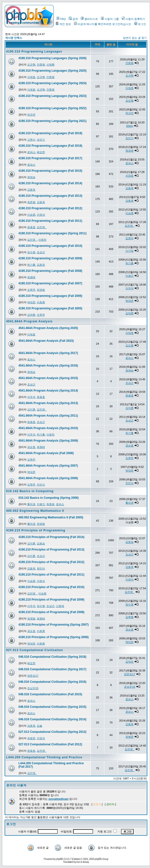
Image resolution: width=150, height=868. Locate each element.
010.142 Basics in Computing (30, 491)
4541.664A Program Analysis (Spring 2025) (48, 328)
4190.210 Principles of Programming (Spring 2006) (54, 637)
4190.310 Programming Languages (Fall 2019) (50, 133)
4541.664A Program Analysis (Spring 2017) (48, 353)
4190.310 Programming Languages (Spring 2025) (52, 71)
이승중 (31, 215)
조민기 (41, 140)
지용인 (41, 504)
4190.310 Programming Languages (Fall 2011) (50, 221)
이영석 (41, 215)
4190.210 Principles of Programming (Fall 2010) (51, 587)
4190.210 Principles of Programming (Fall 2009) (51, 600)
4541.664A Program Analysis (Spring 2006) (48, 478)
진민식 (41, 485)
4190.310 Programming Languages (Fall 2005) (50, 308)
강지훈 (31, 409)
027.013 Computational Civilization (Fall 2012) (50, 744)
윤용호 (31, 227)
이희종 (41, 302)
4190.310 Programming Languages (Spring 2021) (52, 121)
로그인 (140, 24)
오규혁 (31, 65)
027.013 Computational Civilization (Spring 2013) (52, 732)
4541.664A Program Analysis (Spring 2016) (48, 366)
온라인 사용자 (16, 785)
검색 (73, 19)
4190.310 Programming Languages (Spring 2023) (52, 96)
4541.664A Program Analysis (29, 321)
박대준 (31, 302)
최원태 (31, 277)
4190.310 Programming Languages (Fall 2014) (50, 183)
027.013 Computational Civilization (34, 650)
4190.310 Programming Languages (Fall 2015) (50, 171)
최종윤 (50, 504)
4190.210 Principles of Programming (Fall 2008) (51, 612)
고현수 (31, 140)
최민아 (41, 568)
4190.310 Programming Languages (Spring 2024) (52, 83)
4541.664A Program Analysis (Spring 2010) (48, 428)
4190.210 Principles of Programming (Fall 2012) (51, 562)
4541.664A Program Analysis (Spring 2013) (48, 403)
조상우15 (33, 688)
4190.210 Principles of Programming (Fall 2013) (51, 550)
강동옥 (31, 190)
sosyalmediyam (58, 799)
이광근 (130, 276)
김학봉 (130, 617)
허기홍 (31, 265)
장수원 (31, 252)
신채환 (50, 65)
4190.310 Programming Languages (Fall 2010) (50, 246)
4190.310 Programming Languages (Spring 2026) (52, 58)
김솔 (40, 726)
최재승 (31, 177)
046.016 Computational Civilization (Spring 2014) (52, 719)
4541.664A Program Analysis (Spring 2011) (48, 416)
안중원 (41, 65)
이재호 (31, 77)
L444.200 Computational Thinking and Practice (44, 757)
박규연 (31, 115)
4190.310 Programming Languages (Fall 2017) (50, 158)
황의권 (31, 504)
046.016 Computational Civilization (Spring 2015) (52, 707)
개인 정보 (63, 24)
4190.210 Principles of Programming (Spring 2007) (54, 625)
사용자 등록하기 (133, 19)
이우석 (130, 288)
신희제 (60, 606)
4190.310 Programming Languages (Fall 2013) (50, 196)
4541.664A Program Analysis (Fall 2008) (46, 453)
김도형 (130, 101)
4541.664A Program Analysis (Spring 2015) (48, 378)
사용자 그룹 (110, 19)
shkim (130, 126)
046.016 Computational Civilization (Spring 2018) (52, 657)
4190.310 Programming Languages (34, 52)
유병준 (31, 738)
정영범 (41, 290)
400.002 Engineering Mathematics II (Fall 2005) (51, 517)
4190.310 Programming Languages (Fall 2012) (50, 208)
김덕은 (130, 662)
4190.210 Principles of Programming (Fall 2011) (51, 575)
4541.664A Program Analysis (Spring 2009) (48, 441)
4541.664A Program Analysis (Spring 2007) (48, 466)
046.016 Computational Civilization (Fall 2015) (50, 694)
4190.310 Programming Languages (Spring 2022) (52, 108)
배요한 (41, 152)
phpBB (59, 859)
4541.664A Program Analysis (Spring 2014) (48, 391)
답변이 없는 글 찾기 (135, 38)
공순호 (31, 447)
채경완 (130, 151)
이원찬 (42, 240)
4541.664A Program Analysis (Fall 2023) (46, 341)
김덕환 (31, 315)
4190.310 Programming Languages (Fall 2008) (50, 271)
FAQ (61, 19)
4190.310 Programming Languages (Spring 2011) (52, 233)
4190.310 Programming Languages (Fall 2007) (50, 283)
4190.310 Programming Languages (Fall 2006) (50, 296)
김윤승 (41, 543)
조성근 (41, 252)
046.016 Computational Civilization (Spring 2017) (52, 669)
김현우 (130, 238)
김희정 (41, 265)
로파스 (31, 152)
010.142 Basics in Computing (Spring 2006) (48, 498)
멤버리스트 (89, 19)
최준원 (31, 202)
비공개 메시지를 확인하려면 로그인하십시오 (102, 24)
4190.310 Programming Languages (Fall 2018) (50, 146)
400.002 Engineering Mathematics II (35, 511)
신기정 (130, 251)
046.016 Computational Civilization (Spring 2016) (52, 682)
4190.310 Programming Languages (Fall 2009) (50, 258)
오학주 (31, 290)
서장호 (130, 176)
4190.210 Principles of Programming (36, 530)
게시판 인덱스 (14, 38)
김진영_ (42, 227)
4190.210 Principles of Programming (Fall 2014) (51, 537)
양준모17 (33, 676)
